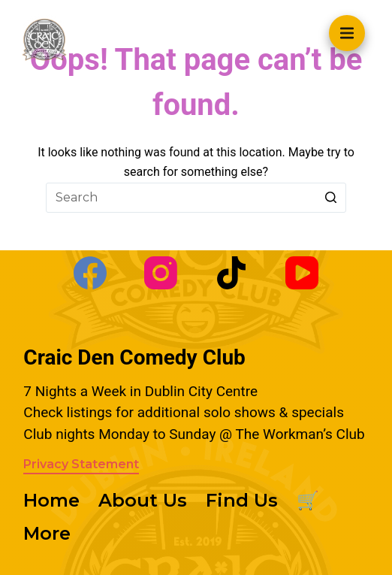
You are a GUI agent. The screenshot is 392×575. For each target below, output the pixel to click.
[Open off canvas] (347, 33)
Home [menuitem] (51, 500)
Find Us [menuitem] (242, 500)
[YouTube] (302, 273)
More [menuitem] (47, 533)
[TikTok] (231, 273)
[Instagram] (161, 273)
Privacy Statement (81, 464)
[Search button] (331, 198)
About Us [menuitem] (143, 500)
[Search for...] (196, 198)
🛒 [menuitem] (308, 500)
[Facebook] (90, 273)
